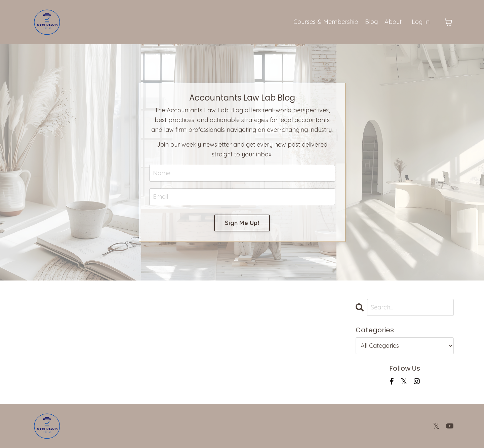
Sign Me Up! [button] (242, 223)
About (393, 22)
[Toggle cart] (448, 22)
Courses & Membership (326, 22)
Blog (371, 22)
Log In (421, 22)
